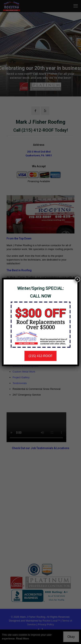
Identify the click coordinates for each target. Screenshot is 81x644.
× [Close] (77, 279)
